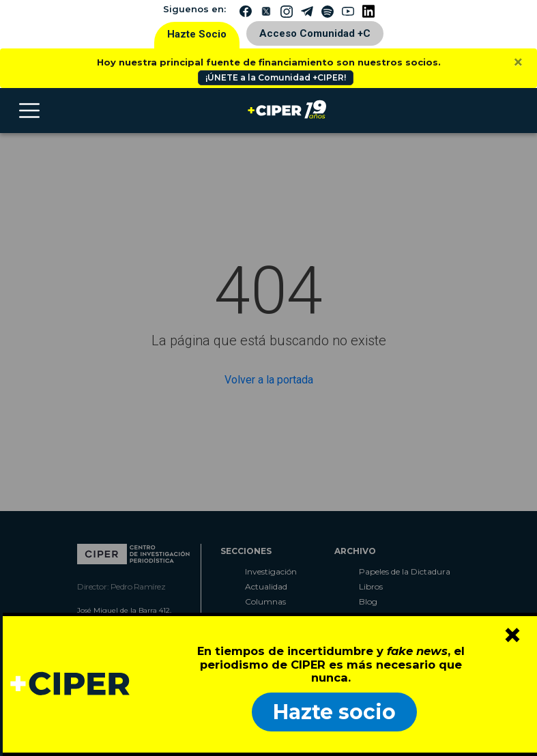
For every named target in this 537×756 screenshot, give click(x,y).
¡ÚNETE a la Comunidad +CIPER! (276, 77)
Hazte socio (334, 712)
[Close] (518, 62)
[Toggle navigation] (29, 111)
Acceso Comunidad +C (315, 33)
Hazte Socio (197, 34)
